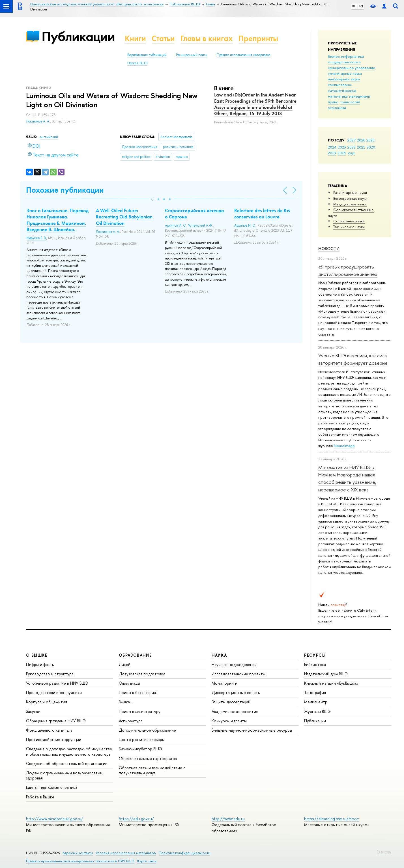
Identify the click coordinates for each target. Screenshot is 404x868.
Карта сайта (147, 861)
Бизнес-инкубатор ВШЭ (140, 749)
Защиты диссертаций (231, 702)
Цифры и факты (40, 664)
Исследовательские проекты (238, 674)
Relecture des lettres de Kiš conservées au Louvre (262, 214)
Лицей (125, 664)
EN (361, 6)
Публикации (78, 36)
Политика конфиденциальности (184, 853)
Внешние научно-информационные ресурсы (252, 730)
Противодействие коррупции (54, 739)
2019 (332, 153)
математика (338, 96)
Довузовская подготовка (142, 674)
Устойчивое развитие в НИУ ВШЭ (57, 683)
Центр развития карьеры (142, 739)
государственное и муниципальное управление (352, 65)
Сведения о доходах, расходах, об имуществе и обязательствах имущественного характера (69, 751)
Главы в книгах (207, 38)
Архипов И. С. (176, 225)
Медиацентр (316, 702)
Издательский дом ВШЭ (326, 674)
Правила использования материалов (244, 55)
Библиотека (315, 664)
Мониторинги (224, 683)
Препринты (258, 38)
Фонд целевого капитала (49, 730)
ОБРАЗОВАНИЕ (135, 655)
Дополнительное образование (147, 730)
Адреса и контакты (78, 853)
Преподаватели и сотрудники (54, 692)
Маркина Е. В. (36, 238)
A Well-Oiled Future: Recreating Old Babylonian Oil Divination (124, 217)
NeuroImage (344, 446)
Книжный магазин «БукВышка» (331, 683)
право (333, 102)
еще (352, 153)
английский (49, 137)
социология (350, 102)
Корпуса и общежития (47, 702)
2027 (352, 140)
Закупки (33, 711)
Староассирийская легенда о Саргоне (195, 214)
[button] (153, 199)
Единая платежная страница (52, 787)
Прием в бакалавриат (138, 692)
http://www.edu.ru (228, 819)
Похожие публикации (65, 190)
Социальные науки (349, 221)
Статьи (163, 38)
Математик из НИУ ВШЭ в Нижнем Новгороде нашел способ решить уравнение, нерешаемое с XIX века (347, 478)
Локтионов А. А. (38, 121)
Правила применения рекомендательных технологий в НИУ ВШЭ (80, 861)
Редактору (384, 852)
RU (354, 6)
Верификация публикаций (147, 55)
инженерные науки (344, 79)
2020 (371, 147)
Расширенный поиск (192, 55)
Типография (315, 692)
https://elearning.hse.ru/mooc (331, 819)
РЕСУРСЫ (315, 655)
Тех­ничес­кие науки (349, 227)
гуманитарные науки (345, 73)
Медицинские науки (350, 204)
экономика (337, 108)
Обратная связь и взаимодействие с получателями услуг (152, 770)
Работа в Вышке (40, 797)
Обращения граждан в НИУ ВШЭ (56, 721)
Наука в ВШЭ (137, 63)
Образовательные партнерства (148, 758)
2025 (370, 140)
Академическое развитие (235, 711)
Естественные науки (350, 198)
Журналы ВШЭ (317, 711)
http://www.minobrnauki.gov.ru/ (55, 819)
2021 (361, 147)
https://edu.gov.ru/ (136, 819)
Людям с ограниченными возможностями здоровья (64, 775)
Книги (135, 38)
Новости (329, 249)
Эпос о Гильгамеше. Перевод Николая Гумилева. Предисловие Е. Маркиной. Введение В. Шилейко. (58, 220)
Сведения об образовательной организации (67, 763)
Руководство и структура (50, 674)
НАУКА (219, 655)
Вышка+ (126, 702)
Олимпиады (129, 683)
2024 (332, 147)
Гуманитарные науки (350, 192)
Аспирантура (131, 721)
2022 (352, 147)
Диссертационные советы (236, 692)
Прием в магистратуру (140, 711)
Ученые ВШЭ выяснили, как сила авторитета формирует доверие (353, 359)
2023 (342, 147)
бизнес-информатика (346, 56)
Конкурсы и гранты (229, 721)
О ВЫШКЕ (37, 655)
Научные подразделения (234, 664)
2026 (361, 140)
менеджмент (360, 96)
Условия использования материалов (126, 853)
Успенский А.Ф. (200, 225)
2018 (342, 153)
